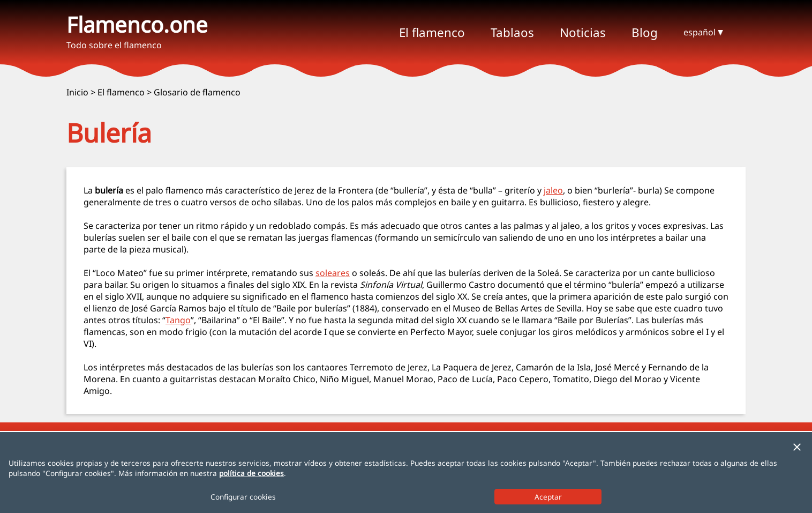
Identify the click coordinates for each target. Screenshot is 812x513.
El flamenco (121, 92)
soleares (333, 273)
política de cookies (251, 473)
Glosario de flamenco (197, 92)
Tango (178, 320)
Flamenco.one (137, 24)
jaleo (553, 190)
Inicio (77, 92)
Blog (645, 32)
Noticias (583, 32)
